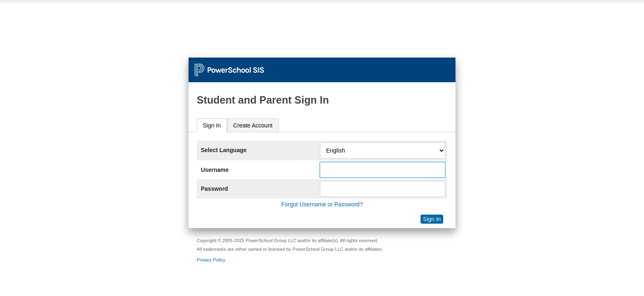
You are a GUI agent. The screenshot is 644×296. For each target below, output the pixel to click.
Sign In (212, 125)
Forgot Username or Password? (322, 204)
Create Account (253, 125)
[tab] (212, 126)
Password (214, 189)
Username (215, 170)
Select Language (224, 150)
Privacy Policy (211, 260)
